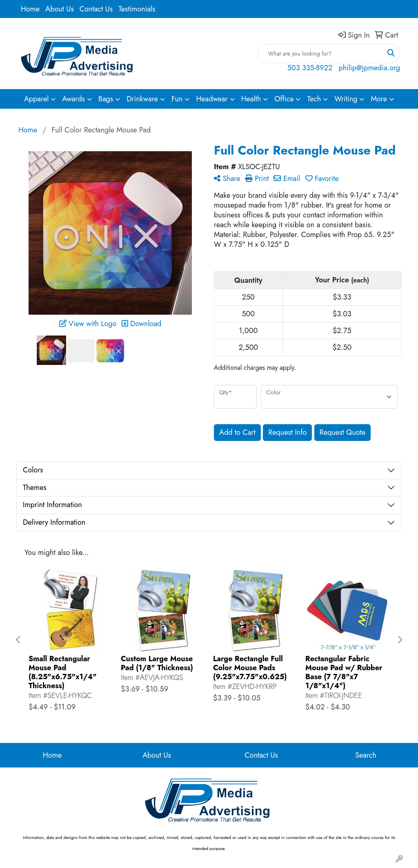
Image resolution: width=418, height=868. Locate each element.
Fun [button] (177, 99)
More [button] (379, 99)
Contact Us (96, 9)
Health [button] (251, 99)
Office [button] (284, 99)
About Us (60, 9)
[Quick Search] (320, 54)
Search (366, 755)
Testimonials (137, 9)
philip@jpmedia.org (369, 68)
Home (30, 9)
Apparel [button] (36, 99)
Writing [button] (346, 99)
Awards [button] (73, 99)
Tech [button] (314, 99)
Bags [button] (106, 99)
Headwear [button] (212, 99)
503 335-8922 (310, 68)
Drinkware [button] (142, 99)
